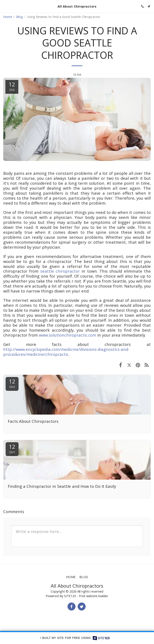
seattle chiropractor (60, 271)
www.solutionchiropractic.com (68, 335)
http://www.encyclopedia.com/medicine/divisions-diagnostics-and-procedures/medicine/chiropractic (66, 352)
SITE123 (70, 596)
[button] (5, 6)
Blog (20, 17)
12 (12, 383)
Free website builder (94, 596)
